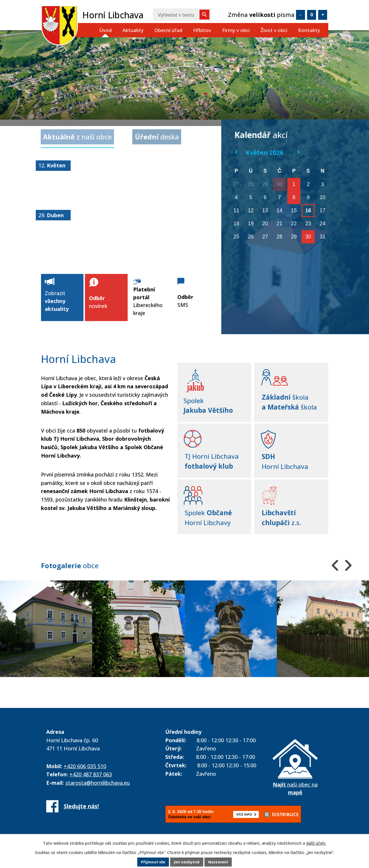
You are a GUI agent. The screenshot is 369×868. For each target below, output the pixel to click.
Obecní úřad (168, 30)
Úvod (105, 30)
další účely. (316, 843)
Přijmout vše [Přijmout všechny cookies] (151, 862)
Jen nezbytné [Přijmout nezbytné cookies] (187, 862)
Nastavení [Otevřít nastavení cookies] (221, 862)
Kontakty (309, 30)
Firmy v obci (236, 30)
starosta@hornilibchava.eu (98, 780)
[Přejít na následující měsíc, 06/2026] (298, 152)
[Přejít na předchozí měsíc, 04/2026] (236, 152)
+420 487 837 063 (91, 772)
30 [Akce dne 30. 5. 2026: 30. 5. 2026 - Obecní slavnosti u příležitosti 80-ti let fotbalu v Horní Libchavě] (308, 237)
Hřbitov (202, 30)
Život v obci (274, 30)
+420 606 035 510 (85, 763)
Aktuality (133, 30)
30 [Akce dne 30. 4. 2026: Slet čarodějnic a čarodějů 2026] (279, 184)
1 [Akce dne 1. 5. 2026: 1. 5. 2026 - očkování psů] (294, 184)
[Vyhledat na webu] (182, 15)
